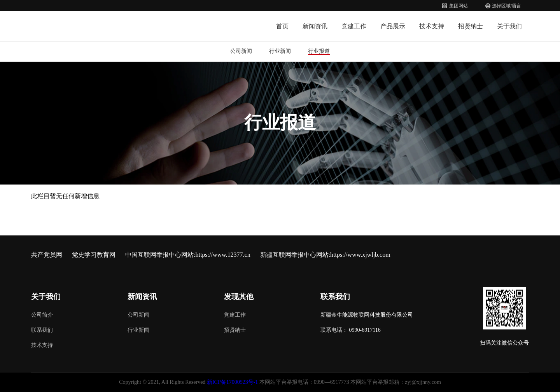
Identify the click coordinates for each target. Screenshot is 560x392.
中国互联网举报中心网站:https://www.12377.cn (188, 255)
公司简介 (42, 315)
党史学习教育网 (94, 255)
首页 (282, 26)
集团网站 (458, 6)
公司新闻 (241, 51)
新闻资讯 (315, 26)
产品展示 (393, 26)
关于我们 (509, 26)
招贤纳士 (471, 26)
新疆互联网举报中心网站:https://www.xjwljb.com (325, 255)
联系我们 (42, 330)
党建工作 (354, 26)
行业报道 (319, 51)
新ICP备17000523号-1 (232, 382)
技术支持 (432, 26)
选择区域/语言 (507, 6)
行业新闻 (280, 51)
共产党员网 (47, 255)
